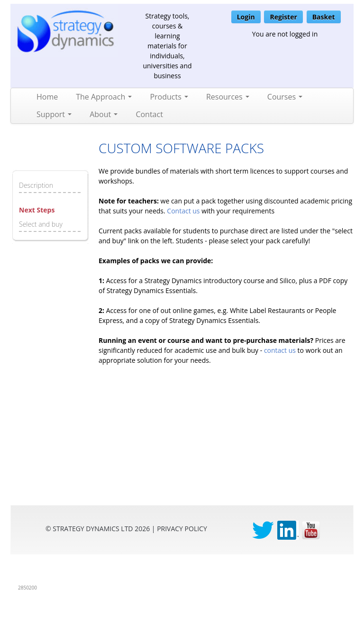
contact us (280, 350)
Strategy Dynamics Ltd (93, 529)
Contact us (183, 211)
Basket (324, 17)
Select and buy (41, 224)
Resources (228, 97)
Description (36, 185)
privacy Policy (182, 529)
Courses (285, 97)
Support (54, 114)
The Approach (104, 97)
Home (47, 97)
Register (283, 17)
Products (169, 97)
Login (246, 17)
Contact (149, 114)
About (104, 114)
